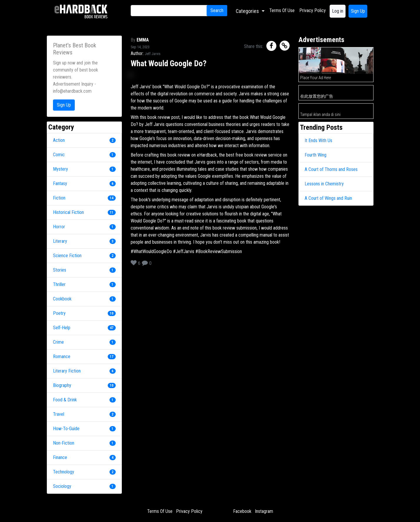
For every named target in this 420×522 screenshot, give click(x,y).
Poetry (59, 313)
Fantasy (60, 183)
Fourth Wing (316, 155)
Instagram (264, 511)
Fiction (59, 198)
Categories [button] (248, 11)
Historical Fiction (68, 212)
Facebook (242, 511)
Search (217, 10)
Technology (64, 472)
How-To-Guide (66, 429)
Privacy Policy (313, 10)
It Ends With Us (318, 141)
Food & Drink (65, 400)
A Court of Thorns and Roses (331, 169)
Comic (59, 155)
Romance (62, 356)
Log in (338, 11)
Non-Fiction (64, 443)
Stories (60, 270)
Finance (60, 457)
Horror (59, 227)
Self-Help (62, 328)
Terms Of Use (282, 10)
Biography (62, 385)
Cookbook (62, 299)
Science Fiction (67, 256)
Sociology (62, 486)
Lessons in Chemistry (324, 184)
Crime (58, 342)
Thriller (59, 284)
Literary (60, 241)
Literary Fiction (67, 371)
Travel (59, 414)
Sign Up (358, 11)
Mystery (60, 169)
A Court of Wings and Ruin (328, 198)
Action (59, 140)
